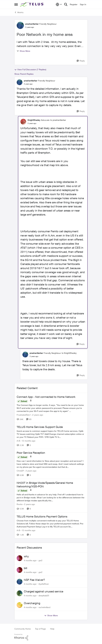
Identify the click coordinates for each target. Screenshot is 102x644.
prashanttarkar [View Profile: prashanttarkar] (32, 24)
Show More (23, 51)
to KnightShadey (69, 353)
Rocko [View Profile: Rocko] (20, 504)
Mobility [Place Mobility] (19, 12)
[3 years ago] (30, 471)
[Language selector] (59, 4)
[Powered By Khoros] (51, 637)
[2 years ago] (37, 415)
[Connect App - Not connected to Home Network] (51, 408)
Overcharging (32, 603)
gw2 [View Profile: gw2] (40, 560)
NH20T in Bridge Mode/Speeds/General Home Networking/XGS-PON (45, 485)
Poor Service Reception (31, 453)
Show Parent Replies (24, 74)
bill (25, 568)
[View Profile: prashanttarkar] (20, 25)
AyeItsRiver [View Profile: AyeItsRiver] (44, 584)
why (26, 556)
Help (52, 629)
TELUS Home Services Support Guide (40, 427)
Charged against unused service (44, 591)
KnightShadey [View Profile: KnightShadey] (34, 120)
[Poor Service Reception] (51, 464)
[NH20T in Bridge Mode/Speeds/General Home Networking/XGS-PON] (51, 498)
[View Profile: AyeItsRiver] (20, 582)
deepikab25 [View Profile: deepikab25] (44, 595)
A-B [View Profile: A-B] (18, 441)
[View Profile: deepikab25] (20, 593)
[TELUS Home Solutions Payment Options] (51, 523)
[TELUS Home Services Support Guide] (51, 434)
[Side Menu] (16, 4)
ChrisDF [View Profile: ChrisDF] (20, 471)
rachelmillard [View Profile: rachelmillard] (44, 607)
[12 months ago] (28, 441)
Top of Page (40, 629)
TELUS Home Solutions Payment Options (42, 516)
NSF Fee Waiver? (34, 580)
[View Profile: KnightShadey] (23, 122)
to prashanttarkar (58, 120)
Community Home (23, 629)
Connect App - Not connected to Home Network (46, 397)
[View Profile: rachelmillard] (20, 605)
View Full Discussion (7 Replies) (30, 70)
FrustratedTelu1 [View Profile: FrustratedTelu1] (24, 415)
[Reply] (81, 61)
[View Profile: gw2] (20, 558)
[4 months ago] (30, 560)
